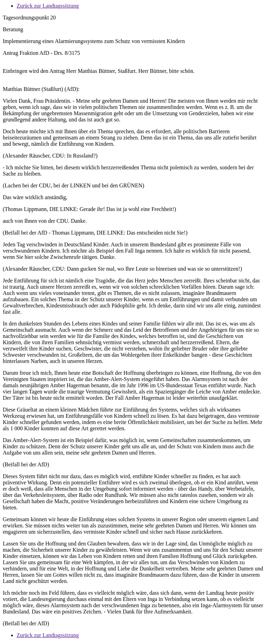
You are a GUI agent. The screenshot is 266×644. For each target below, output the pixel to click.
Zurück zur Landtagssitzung (48, 6)
